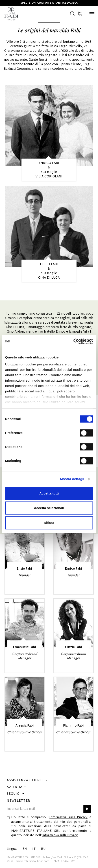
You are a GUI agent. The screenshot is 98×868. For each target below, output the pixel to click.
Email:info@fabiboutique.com (32, 861)
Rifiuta (49, 523)
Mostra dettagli (72, 479)
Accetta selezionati (49, 508)
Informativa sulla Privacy (68, 818)
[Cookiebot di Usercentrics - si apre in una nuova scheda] (73, 341)
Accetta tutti (49, 493)
